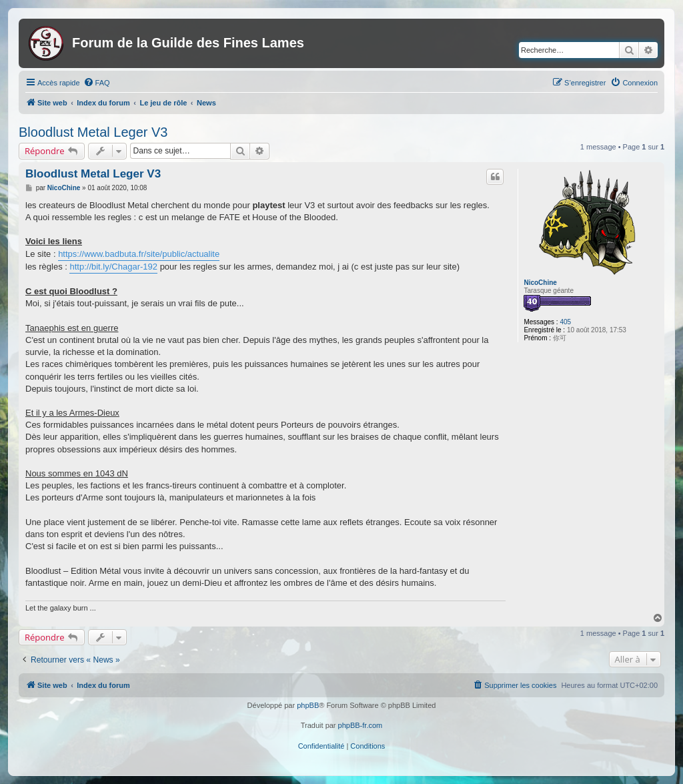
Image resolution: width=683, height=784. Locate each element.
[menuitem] (97, 83)
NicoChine (540, 283)
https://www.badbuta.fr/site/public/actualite (139, 254)
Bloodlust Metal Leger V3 (93, 132)
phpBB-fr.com (361, 725)
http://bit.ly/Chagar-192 (113, 267)
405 (565, 322)
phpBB (308, 705)
